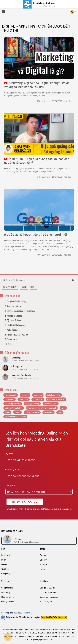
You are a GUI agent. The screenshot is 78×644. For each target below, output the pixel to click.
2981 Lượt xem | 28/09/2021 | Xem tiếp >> (56, 101)
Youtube (43, 564)
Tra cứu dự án (46, 602)
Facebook (25, 395)
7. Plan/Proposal (11, 330)
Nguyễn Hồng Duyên (21, 375)
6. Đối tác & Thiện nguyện (15, 325)
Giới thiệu (5, 569)
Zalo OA (43, 560)
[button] (39, 492)
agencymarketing (32, 404)
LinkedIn (44, 569)
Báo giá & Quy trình (48, 588)
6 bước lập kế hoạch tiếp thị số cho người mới (36, 234)
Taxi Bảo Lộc (28, 613)
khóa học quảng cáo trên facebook (42, 408)
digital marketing (54, 395)
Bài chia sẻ (6, 555)
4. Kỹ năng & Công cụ (13, 316)
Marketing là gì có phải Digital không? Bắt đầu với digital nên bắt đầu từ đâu (38, 85)
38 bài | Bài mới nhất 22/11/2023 (25, 369)
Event (63, 408)
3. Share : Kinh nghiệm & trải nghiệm (20, 311)
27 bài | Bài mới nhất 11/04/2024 (25, 378)
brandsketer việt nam (56, 399)
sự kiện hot (48, 412)
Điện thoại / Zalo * (13, 470)
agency (17, 412)
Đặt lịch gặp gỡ (25, 502)
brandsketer (38, 399)
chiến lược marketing (14, 408)
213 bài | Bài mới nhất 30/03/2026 (25, 361)
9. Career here (11, 339)
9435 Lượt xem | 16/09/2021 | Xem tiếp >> (56, 177)
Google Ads (9, 399)
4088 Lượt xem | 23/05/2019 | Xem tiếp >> (56, 255)
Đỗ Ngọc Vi (17, 366)
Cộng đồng (6, 574)
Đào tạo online (8, 602)
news (60, 412)
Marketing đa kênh (13, 404)
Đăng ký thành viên (48, 592)
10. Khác (8, 344)
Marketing (38, 395)
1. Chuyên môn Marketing (15, 301)
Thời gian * (10, 486)
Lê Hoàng (16, 358)
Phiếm (7, 412)
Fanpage (43, 555)
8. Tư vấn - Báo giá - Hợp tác (16, 334)
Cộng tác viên (7, 588)
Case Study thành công (50, 597)
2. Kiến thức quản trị (13, 306)
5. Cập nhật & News (13, 320)
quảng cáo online (32, 412)
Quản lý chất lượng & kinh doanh (26, 542)
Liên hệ (4, 564)
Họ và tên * (10, 453)
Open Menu (3, 12)
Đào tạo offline (8, 597)
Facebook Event (51, 404)
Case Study (24, 399)
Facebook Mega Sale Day (15, 417)
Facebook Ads (11, 395)
